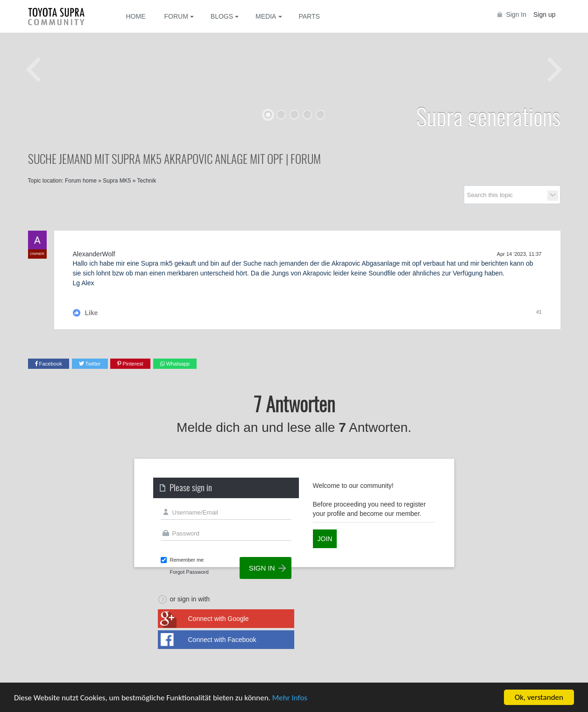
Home (136, 16)
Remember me (187, 560)
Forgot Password (189, 572)
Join (325, 539)
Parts (309, 16)
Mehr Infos (290, 698)
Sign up (544, 14)
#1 (539, 312)
